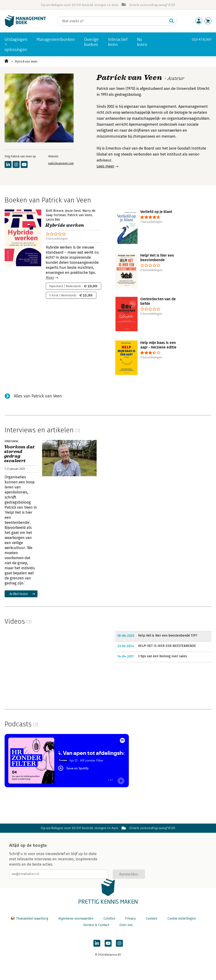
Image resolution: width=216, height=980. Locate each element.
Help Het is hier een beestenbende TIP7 (168, 636)
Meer (50, 278)
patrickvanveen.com (61, 163)
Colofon (109, 919)
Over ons (126, 925)
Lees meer (105, 166)
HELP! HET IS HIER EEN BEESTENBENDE (167, 646)
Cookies (152, 919)
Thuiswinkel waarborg (30, 919)
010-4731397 (202, 39)
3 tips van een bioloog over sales (163, 656)
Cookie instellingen (182, 919)
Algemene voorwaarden (76, 919)
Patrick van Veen (26, 61)
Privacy (130, 919)
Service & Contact (96, 925)
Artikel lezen (19, 594)
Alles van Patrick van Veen (38, 396)
